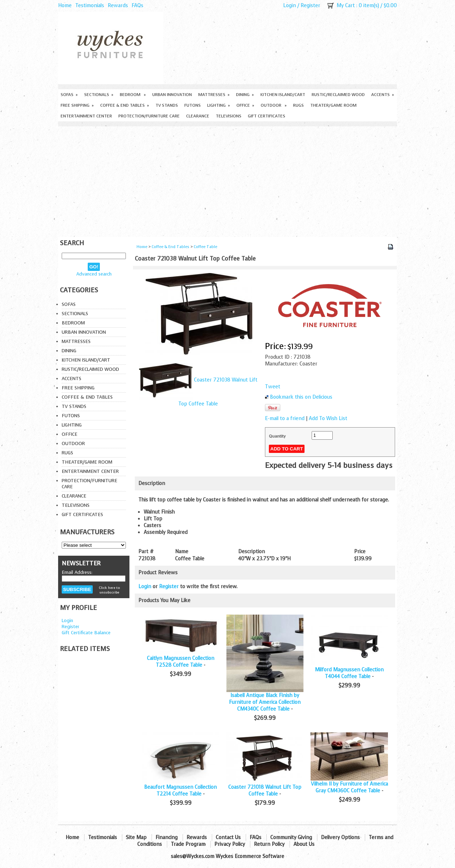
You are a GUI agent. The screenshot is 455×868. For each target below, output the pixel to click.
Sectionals (99, 95)
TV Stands (167, 105)
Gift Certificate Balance (86, 633)
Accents (383, 95)
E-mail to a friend (285, 418)
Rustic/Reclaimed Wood (338, 95)
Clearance (198, 116)
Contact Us (228, 837)
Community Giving (291, 837)
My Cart (346, 6)
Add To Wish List (328, 418)
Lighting (219, 105)
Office (245, 105)
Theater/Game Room (333, 105)
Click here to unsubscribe (109, 590)
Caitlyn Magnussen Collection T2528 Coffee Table (181, 662)
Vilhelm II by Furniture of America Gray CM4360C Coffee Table (349, 787)
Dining (245, 95)
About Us (304, 844)
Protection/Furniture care (149, 116)
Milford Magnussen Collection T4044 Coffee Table (349, 673)
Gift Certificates (267, 116)
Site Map (136, 837)
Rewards (118, 6)
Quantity (277, 436)
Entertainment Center (86, 116)
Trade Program (188, 844)
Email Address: (77, 572)
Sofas (69, 95)
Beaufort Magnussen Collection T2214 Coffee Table (180, 791)
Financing (167, 837)
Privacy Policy (230, 844)
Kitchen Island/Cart (283, 95)
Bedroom (133, 95)
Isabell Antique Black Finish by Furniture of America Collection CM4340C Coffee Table (265, 702)
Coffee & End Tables (125, 105)
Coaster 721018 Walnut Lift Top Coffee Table (265, 791)
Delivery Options (340, 837)
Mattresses (214, 95)
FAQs (137, 6)
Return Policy (269, 844)
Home (65, 6)
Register (310, 6)
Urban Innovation (172, 95)
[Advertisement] (227, 180)
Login (290, 6)
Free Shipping (77, 105)
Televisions (229, 116)
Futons (193, 105)
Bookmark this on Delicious (301, 397)
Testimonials (90, 6)
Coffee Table (205, 247)
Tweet (273, 387)
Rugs (298, 105)
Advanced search (94, 274)
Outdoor (274, 105)
